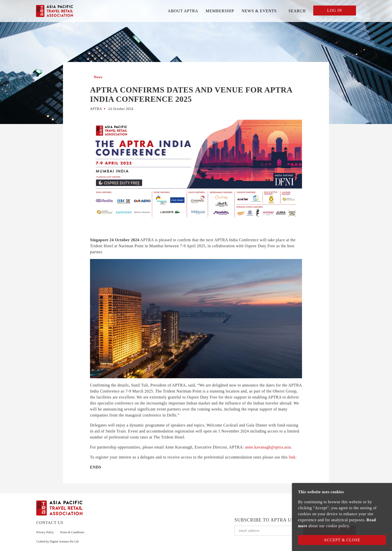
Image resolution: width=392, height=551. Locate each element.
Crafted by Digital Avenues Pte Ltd (57, 541)
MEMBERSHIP (220, 11)
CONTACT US (50, 523)
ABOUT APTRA (183, 11)
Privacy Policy (45, 532)
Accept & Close (342, 540)
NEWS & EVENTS (259, 11)
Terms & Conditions (72, 532)
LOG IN (335, 10)
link (292, 457)
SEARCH (297, 11)
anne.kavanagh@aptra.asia (268, 447)
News (98, 77)
